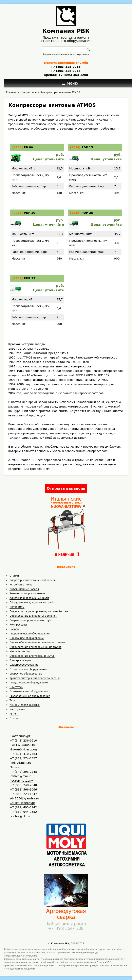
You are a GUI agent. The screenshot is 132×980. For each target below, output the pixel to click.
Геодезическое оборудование (29, 683)
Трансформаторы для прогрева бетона (34, 678)
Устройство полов (21, 585)
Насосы (14, 629)
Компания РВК (66, 31)
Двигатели (16, 687)
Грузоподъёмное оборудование (30, 696)
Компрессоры (18, 625)
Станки (14, 576)
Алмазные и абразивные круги (29, 598)
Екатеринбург (20, 736)
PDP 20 (30, 213)
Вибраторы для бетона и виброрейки (33, 580)
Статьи (14, 718)
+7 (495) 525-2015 (65, 67)
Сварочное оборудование (26, 674)
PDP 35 (30, 278)
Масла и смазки (20, 651)
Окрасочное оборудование (27, 638)
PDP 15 (87, 147)
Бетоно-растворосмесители (27, 594)
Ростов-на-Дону (21, 781)
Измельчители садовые (25, 705)
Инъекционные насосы (24, 589)
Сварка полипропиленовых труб (30, 620)
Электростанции (20, 660)
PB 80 (28, 147)
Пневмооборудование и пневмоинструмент (37, 643)
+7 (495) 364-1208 (73, 75)
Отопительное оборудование (28, 669)
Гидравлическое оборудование (30, 634)
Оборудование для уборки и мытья (32, 656)
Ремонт (14, 714)
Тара (13, 700)
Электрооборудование (24, 665)
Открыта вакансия (66, 488)
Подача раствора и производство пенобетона (39, 611)
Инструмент (17, 709)
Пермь (14, 767)
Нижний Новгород (23, 749)
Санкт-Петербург (23, 803)
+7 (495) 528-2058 (65, 71)
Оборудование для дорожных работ (33, 602)
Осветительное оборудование (29, 692)
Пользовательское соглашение (21, 956)
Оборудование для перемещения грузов (35, 647)
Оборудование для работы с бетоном (33, 616)
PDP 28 (87, 213)
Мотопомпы (17, 607)
